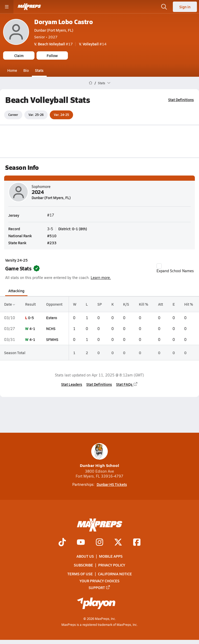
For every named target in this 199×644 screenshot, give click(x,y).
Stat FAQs (127, 384)
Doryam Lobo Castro (63, 22)
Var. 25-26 (36, 115)
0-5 (31, 317)
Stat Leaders (72, 384)
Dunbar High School (99, 456)
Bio (26, 70)
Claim (19, 55)
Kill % (144, 304)
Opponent (54, 304)
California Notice (115, 574)
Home (12, 70)
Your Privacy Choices (99, 581)
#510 (52, 235)
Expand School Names (175, 268)
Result (30, 304)
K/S (126, 304)
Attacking (16, 291)
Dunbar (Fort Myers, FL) (54, 30)
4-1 (32, 328)
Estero (52, 317)
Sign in (185, 7)
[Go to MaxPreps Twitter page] (118, 543)
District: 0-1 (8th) (73, 228)
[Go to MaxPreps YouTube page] (81, 543)
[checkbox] (159, 266)
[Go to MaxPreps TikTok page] (62, 543)
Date (10, 304)
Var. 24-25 (61, 115)
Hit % (189, 304)
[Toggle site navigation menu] (7, 7)
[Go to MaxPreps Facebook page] (137, 543)
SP (100, 304)
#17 (54, 44)
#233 (52, 242)
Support (99, 587)
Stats (39, 70)
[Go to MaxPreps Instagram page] (99, 543)
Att (161, 304)
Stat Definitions (181, 100)
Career (13, 115)
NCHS (51, 328)
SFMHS (52, 339)
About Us (85, 556)
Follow (52, 55)
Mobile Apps (111, 556)
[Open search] (164, 7)
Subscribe (83, 565)
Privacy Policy (112, 565)
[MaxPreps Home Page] (91, 83)
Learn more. (101, 278)
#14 (93, 44)
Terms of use (80, 574)
